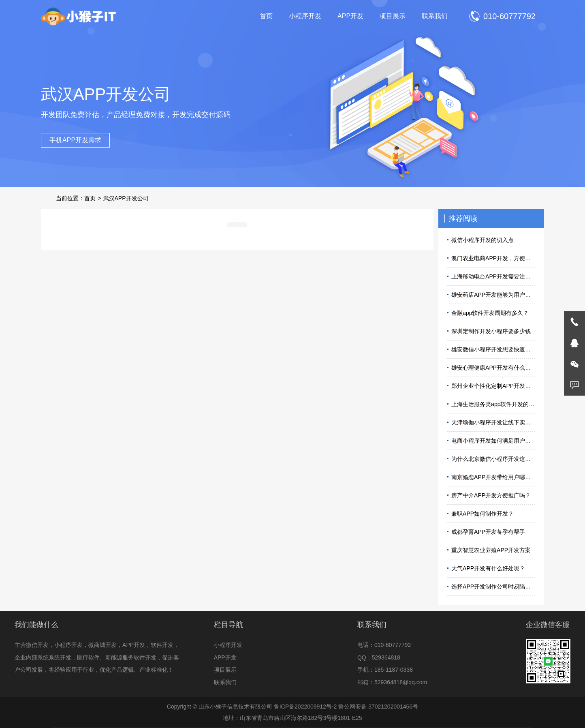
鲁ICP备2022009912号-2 (305, 707)
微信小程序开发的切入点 (483, 240)
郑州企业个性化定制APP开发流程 (493, 386)
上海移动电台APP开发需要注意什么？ (493, 276)
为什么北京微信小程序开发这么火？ (493, 459)
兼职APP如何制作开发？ (483, 514)
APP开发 (350, 16)
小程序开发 (305, 16)
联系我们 (435, 16)
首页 (266, 16)
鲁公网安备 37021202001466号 (378, 707)
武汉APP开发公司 (126, 198)
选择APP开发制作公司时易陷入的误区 (493, 587)
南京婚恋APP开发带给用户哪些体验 (493, 477)
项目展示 (393, 16)
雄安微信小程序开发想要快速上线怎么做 (493, 349)
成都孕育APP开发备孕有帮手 (488, 532)
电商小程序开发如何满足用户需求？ (493, 441)
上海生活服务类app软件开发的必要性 (493, 404)
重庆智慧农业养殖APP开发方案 (491, 550)
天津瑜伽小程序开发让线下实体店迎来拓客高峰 (493, 422)
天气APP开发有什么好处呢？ (488, 568)
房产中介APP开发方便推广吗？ (491, 495)
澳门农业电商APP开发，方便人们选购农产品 (493, 258)
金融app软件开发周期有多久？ (490, 313)
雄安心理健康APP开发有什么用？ (493, 368)
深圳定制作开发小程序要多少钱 (491, 331)
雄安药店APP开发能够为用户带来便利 (493, 295)
